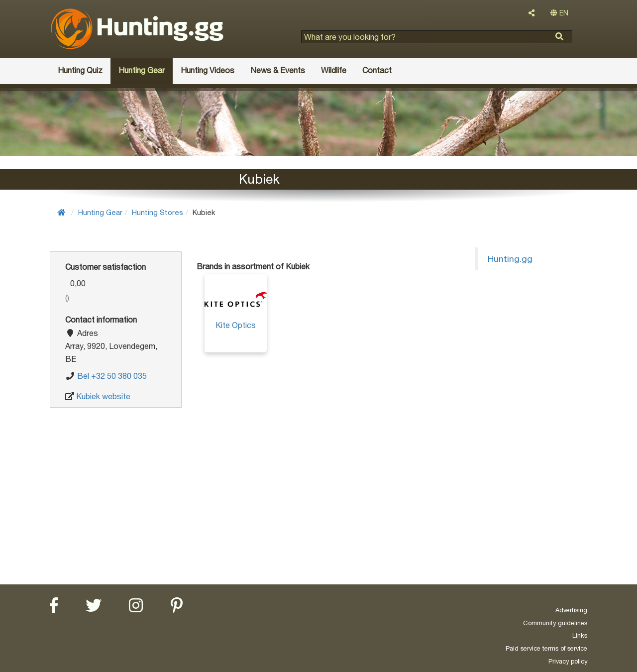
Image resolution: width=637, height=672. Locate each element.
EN (559, 13)
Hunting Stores (158, 212)
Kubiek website (103, 396)
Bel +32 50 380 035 (112, 376)
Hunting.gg (510, 259)
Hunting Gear (100, 212)
